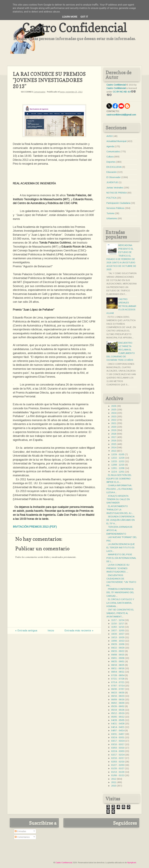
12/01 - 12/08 (118, 468)
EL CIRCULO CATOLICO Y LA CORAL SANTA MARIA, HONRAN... (120, 603)
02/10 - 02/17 (118, 758)
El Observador (114, 177)
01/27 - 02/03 (118, 765)
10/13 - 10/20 (118, 637)
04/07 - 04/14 (118, 731)
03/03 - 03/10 (118, 748)
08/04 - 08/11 (118, 672)
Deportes (111, 162)
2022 (114, 420)
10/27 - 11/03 (118, 630)
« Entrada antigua (26, 631)
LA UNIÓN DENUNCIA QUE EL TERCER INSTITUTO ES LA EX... (121, 548)
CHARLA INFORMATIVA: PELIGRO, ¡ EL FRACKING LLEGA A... (119, 489)
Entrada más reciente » (79, 631)
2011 (114, 782)
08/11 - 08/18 (118, 668)
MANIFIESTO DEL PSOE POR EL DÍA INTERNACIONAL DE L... (121, 558)
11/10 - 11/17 (118, 624)
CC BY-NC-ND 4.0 (122, 92)
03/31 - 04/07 (118, 734)
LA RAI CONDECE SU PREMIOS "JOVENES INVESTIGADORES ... (118, 568)
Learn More (70, 17)
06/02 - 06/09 (118, 703)
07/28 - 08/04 (118, 675)
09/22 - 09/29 (118, 648)
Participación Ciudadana (118, 203)
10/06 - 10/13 (118, 641)
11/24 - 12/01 (118, 472)
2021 (114, 423)
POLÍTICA (111, 198)
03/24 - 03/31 (118, 737)
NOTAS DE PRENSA (117, 193)
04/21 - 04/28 (118, 724)
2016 (114, 441)
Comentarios (22, 837)
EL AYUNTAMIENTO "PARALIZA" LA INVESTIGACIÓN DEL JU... (120, 510)
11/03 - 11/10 (118, 627)
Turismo (110, 213)
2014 (114, 447)
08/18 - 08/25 (118, 665)
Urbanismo (112, 218)
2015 (114, 444)
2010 (114, 786)
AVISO (110, 136)
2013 (114, 451)
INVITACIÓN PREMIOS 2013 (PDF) (35, 527)
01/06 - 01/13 (118, 775)
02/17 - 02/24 (118, 755)
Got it (84, 17)
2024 (114, 413)
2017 (114, 437)
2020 (114, 427)
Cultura (110, 157)
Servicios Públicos (115, 208)
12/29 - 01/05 (118, 454)
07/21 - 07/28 (118, 679)
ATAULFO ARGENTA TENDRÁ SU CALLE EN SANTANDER (118, 499)
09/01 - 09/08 (118, 658)
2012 (114, 779)
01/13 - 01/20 (118, 772)
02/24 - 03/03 (118, 751)
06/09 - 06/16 (118, 700)
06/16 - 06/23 (118, 696)
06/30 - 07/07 (118, 689)
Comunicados (39, 92)
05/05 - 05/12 (118, 717)
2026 (114, 406)
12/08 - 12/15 (118, 465)
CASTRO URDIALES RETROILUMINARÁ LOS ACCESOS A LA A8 (121, 306)
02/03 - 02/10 (118, 762)
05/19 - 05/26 (118, 710)
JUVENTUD (112, 182)
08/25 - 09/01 (118, 661)
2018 (114, 434)
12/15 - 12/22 (118, 461)
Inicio (51, 631)
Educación (112, 172)
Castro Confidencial (74, 27)
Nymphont (132, 863)
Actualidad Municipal (116, 141)
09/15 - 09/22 (118, 651)
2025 (114, 410)
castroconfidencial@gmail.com (121, 115)
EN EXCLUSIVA (114, 167)
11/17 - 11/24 (118, 620)
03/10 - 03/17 (118, 744)
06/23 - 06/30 (118, 693)
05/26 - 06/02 (118, 706)
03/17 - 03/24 (118, 741)
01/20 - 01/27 (118, 768)
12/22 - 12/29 (118, 458)
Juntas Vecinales (115, 188)
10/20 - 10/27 (118, 634)
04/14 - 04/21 (118, 727)
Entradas (20, 831)
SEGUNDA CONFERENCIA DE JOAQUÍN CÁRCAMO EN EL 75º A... (121, 520)
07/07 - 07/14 (118, 686)
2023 (114, 417)
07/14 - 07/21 (118, 682)
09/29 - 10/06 (118, 644)
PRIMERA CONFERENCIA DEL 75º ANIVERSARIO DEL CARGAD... (120, 592)
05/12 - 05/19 (118, 713)
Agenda (110, 146)
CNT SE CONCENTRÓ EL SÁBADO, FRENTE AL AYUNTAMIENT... (120, 613)
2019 (114, 430)
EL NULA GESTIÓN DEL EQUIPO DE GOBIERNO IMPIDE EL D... (119, 479)
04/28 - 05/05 (118, 720)
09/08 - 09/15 (118, 655)
